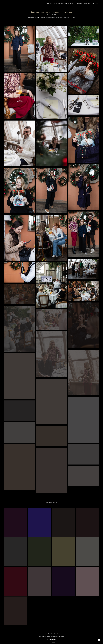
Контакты (87, 3)
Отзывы (80, 3)
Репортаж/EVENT (62, 3)
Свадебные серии (50, 3)
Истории (95, 3)
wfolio (53, 643)
